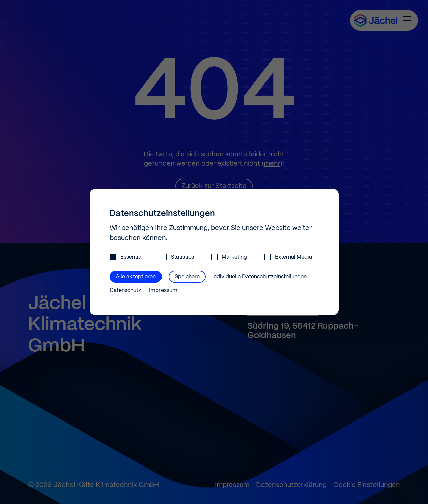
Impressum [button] (163, 290)
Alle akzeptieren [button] (136, 277)
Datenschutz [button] (126, 290)
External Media (288, 257)
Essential (126, 257)
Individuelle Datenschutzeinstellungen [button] (259, 277)
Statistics (177, 257)
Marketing (229, 257)
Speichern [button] (187, 277)
